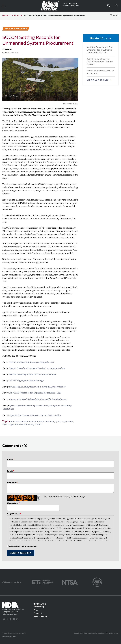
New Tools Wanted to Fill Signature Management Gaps (35, 393)
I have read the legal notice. (23, 546)
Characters (13, 503)
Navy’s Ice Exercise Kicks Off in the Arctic (100, 72)
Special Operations (64, 422)
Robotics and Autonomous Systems (28, 422)
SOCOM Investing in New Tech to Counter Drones (32, 375)
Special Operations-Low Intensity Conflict (22, 425)
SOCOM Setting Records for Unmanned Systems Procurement (54, 15)
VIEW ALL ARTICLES (98, 80)
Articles (16, 15)
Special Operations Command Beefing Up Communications (37, 368)
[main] (60, 294)
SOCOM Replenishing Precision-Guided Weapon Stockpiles (37, 387)
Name (11, 459)
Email (114, 15)
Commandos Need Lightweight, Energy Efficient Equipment (38, 399)
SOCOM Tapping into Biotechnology (26, 381)
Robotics (50, 422)
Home (5, 15)
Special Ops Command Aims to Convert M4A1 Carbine (36, 415)
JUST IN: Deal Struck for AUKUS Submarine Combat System (100, 62)
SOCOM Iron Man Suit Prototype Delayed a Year (31, 362)
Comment (13, 482)
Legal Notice (14, 514)
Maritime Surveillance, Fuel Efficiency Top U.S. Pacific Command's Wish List (100, 50)
